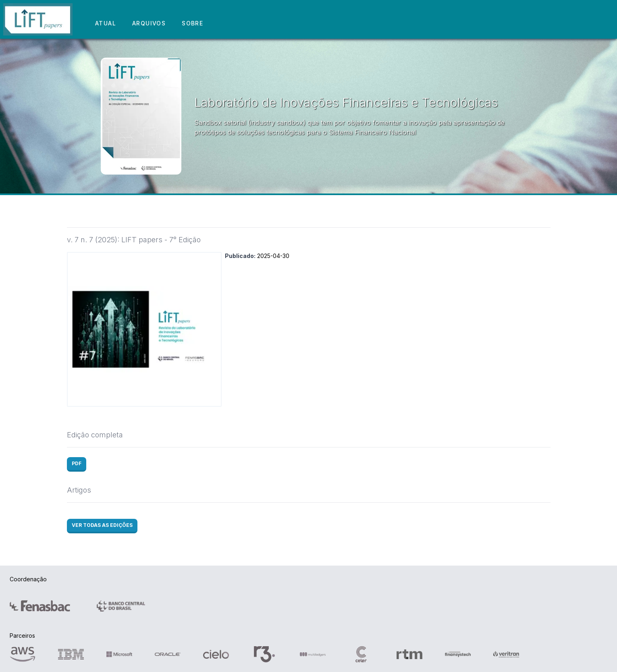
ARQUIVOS (149, 23)
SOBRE (192, 23)
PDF (77, 463)
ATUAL (106, 23)
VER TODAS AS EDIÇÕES (102, 525)
